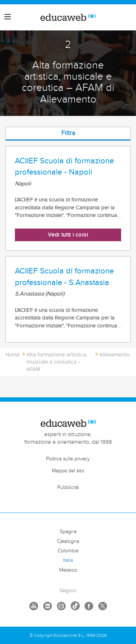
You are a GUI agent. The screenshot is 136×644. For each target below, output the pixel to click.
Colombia (68, 551)
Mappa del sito (68, 471)
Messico (68, 570)
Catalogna (68, 541)
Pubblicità (68, 488)
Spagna (68, 532)
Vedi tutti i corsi (68, 235)
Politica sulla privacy (68, 459)
